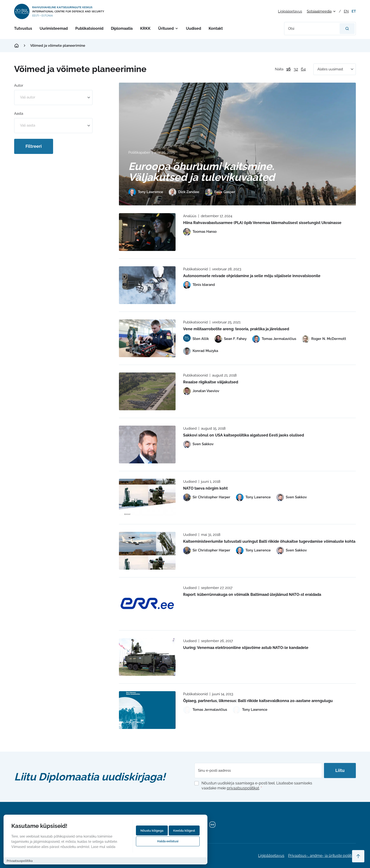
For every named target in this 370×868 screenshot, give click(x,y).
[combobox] (53, 97)
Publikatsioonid (89, 28)
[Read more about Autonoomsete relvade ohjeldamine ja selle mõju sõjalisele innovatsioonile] (147, 285)
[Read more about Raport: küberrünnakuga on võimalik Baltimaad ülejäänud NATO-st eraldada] (147, 604)
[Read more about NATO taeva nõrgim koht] (147, 498)
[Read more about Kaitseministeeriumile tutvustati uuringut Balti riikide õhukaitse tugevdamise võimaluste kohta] (147, 551)
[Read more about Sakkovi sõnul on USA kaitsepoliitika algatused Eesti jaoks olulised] (147, 445)
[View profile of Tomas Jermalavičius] (274, 339)
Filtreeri (34, 146)
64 (303, 69)
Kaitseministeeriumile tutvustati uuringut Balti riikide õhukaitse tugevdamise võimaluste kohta (269, 541)
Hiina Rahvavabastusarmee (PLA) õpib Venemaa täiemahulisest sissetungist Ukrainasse (262, 223)
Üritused (166, 28)
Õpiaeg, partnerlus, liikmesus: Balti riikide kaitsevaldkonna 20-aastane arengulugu (258, 701)
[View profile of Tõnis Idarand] (199, 285)
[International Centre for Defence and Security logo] (60, 11)
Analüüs (190, 216)
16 (288, 69)
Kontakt (216, 28)
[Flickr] (212, 825)
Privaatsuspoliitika (20, 861)
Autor (19, 85)
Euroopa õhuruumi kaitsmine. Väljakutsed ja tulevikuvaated (202, 172)
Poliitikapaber (139, 152)
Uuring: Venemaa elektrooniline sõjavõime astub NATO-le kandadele (246, 648)
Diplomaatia (122, 28)
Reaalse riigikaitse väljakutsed (211, 382)
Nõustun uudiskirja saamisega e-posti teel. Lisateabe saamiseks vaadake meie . (257, 786)
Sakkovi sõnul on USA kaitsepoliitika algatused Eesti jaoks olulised (244, 435)
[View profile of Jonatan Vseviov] (201, 391)
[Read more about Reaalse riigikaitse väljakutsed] (147, 391)
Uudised (193, 28)
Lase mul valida (103, 847)
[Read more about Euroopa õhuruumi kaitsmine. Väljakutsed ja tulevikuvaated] (237, 144)
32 (296, 69)
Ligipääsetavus (290, 11)
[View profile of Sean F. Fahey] (231, 339)
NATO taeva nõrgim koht (205, 488)
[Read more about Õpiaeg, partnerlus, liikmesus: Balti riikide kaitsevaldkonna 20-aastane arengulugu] (147, 710)
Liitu (340, 770)
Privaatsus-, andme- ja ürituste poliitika (322, 856)
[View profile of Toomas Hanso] (200, 232)
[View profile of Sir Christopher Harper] (207, 497)
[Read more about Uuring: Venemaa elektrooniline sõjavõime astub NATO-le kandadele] (147, 657)
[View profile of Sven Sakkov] (198, 444)
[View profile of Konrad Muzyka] (201, 351)
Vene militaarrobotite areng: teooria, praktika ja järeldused (236, 329)
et (354, 11)
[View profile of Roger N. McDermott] (324, 339)
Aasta (19, 114)
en (346, 11)
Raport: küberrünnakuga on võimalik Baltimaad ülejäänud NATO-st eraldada (252, 595)
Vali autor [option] (28, 97)
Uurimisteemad (54, 28)
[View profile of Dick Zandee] (184, 192)
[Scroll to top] (358, 856)
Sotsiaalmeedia (319, 11)
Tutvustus (23, 28)
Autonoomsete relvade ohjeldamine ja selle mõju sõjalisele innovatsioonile (252, 276)
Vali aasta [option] (28, 125)
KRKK (145, 28)
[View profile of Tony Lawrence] (146, 192)
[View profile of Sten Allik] (196, 339)
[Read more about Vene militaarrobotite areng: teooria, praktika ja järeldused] (147, 338)
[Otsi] (347, 29)
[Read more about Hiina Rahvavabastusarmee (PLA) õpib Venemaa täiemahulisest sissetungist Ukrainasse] (147, 232)
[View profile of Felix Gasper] (220, 192)
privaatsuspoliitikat (243, 788)
